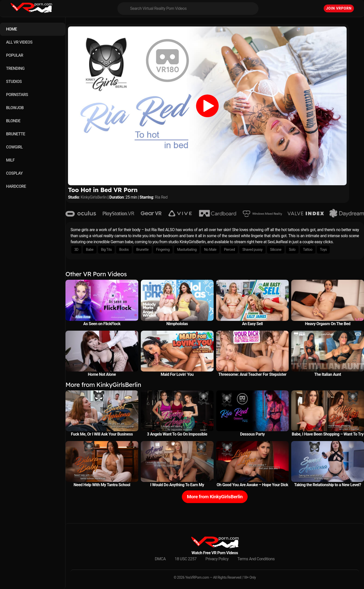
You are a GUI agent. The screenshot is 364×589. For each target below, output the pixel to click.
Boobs (124, 250)
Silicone (276, 250)
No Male (210, 250)
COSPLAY (14, 173)
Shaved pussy (252, 250)
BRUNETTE (16, 134)
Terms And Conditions (256, 559)
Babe (90, 250)
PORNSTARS (17, 95)
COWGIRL (14, 147)
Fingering (163, 250)
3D (76, 250)
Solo (292, 250)
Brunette (142, 250)
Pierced (229, 250)
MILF (10, 160)
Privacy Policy (217, 559)
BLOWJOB (15, 108)
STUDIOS (14, 82)
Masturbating (187, 250)
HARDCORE (16, 186)
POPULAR (15, 55)
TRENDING (15, 68)
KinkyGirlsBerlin (94, 197)
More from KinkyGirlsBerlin (215, 497)
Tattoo (308, 250)
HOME (11, 29)
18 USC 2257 (186, 559)
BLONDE (13, 121)
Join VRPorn (339, 8)
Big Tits (106, 250)
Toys (323, 250)
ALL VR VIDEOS (19, 42)
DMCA (160, 559)
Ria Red (161, 197)
